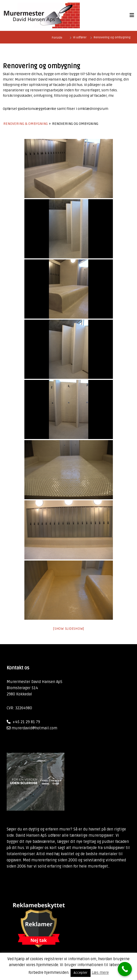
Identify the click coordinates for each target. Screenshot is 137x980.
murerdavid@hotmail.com (34, 728)
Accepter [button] (81, 973)
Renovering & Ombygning (26, 124)
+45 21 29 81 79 (26, 722)
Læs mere (100, 973)
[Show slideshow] (68, 629)
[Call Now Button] (125, 969)
